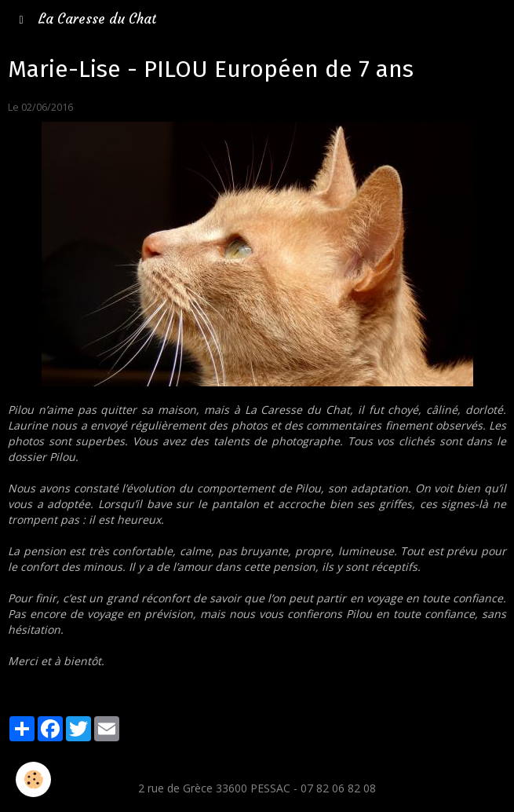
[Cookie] (33, 779)
